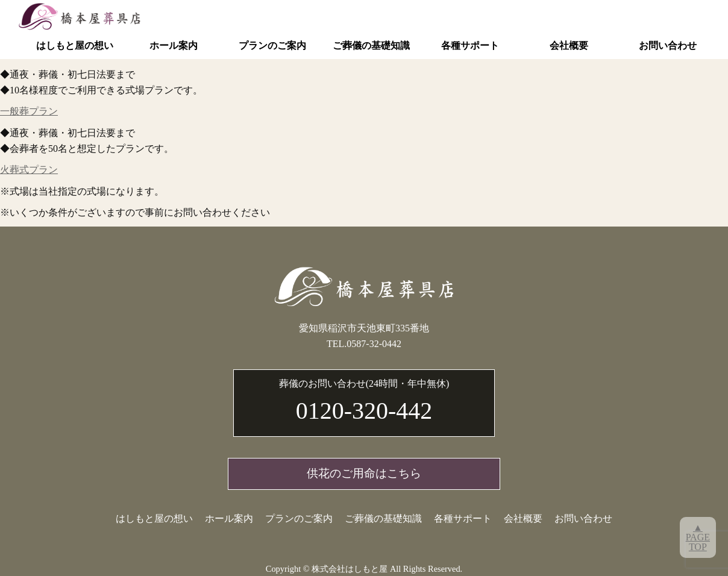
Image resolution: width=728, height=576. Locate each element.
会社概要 (569, 45)
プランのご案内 (272, 45)
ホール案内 (174, 45)
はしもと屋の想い (75, 45)
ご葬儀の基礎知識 (371, 45)
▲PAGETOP (698, 537)
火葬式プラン (29, 170)
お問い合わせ (668, 45)
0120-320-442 (364, 400)
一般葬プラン (29, 111)
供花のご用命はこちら (364, 473)
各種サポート (470, 45)
